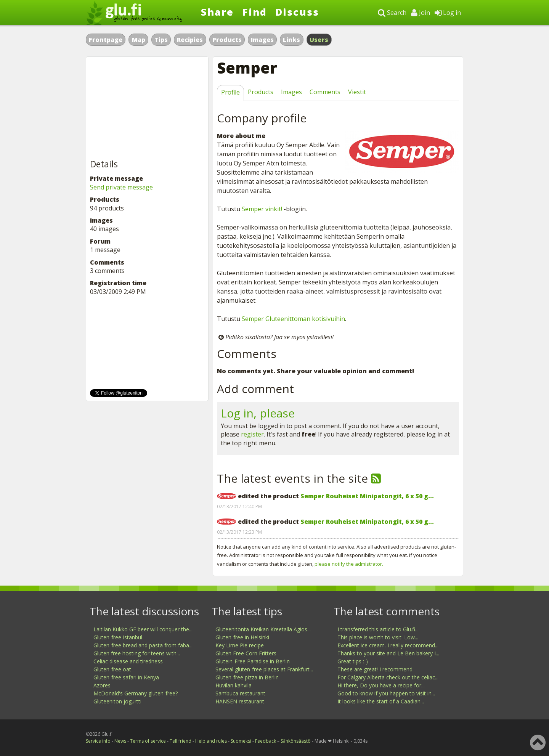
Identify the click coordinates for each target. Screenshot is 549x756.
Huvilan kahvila (234, 685)
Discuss (297, 12)
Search (392, 13)
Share (217, 12)
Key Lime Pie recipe (240, 645)
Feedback (266, 741)
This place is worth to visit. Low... (378, 637)
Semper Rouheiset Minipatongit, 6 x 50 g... (367, 496)
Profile (230, 92)
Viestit (357, 92)
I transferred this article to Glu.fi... (378, 629)
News (120, 741)
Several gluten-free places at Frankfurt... (264, 669)
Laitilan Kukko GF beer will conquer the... (143, 629)
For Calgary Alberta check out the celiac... (388, 677)
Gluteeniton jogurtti (117, 701)
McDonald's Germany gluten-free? (136, 693)
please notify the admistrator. (349, 564)
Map (139, 40)
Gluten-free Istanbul (118, 637)
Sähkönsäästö (296, 741)
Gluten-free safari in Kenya (126, 677)
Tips (161, 40)
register (252, 434)
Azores (102, 685)
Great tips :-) (353, 661)
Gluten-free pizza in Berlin (247, 677)
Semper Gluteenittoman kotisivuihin (293, 319)
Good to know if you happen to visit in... (386, 693)
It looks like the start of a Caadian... (381, 701)
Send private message (121, 187)
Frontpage (106, 40)
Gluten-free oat (112, 669)
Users (319, 40)
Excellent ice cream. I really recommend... (388, 645)
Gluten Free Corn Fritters (246, 653)
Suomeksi (241, 741)
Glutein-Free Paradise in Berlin (253, 661)
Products (227, 40)
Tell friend (181, 741)
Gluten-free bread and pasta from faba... (143, 645)
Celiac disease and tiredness (128, 661)
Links (291, 40)
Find (255, 12)
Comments (325, 92)
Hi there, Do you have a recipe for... (381, 685)
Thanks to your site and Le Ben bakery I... (388, 653)
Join (421, 13)
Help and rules (211, 741)
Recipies (190, 40)
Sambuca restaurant (240, 693)
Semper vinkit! (262, 209)
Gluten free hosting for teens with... (137, 653)
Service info (98, 741)
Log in (448, 13)
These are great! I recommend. (376, 669)
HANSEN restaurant (240, 701)
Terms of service (148, 741)
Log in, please (258, 413)
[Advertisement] (147, 108)
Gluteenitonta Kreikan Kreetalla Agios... (263, 629)
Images (262, 40)
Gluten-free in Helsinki (242, 637)
